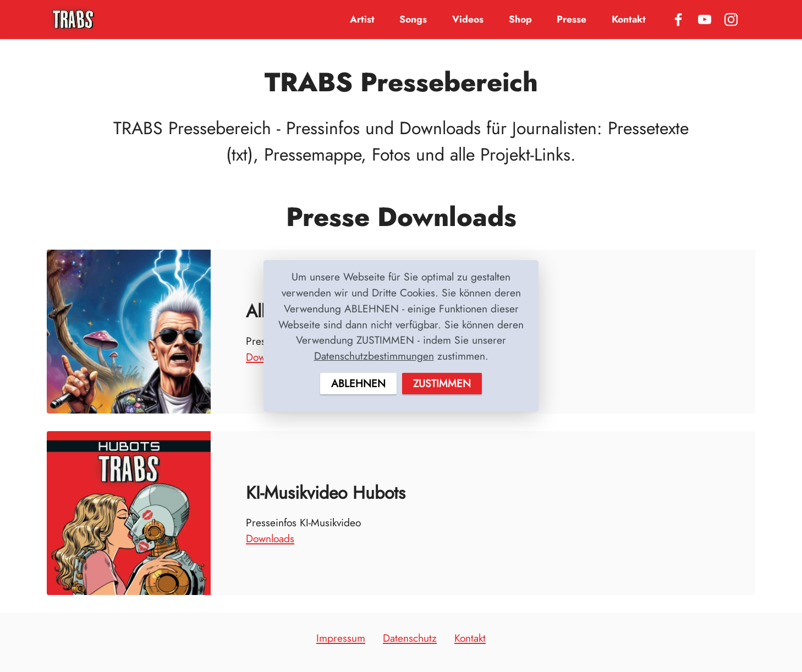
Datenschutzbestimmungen (374, 356)
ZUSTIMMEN (442, 383)
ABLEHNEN (358, 383)
